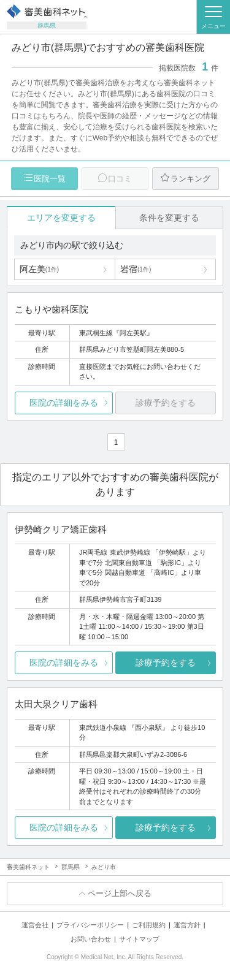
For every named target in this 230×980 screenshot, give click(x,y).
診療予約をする (166, 663)
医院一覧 (50, 179)
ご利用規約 (149, 925)
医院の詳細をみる (64, 403)
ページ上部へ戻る (120, 893)
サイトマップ (139, 939)
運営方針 (187, 925)
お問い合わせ (91, 939)
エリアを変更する (61, 218)
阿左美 (39, 269)
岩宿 (136, 269)
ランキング (190, 179)
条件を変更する (169, 218)
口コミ (120, 179)
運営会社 (35, 925)
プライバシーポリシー (90, 925)
